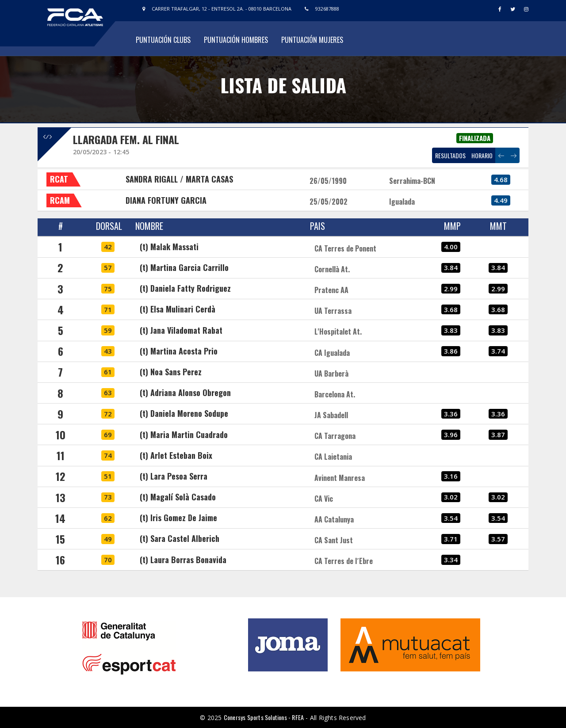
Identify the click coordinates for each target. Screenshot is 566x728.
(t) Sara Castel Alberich (180, 538)
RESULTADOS (450, 155)
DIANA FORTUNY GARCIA (166, 200)
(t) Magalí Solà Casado (178, 497)
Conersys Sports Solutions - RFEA (264, 717)
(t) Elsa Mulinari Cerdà (178, 309)
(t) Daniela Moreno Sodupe (184, 413)
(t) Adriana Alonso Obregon (185, 393)
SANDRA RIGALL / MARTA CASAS (179, 179)
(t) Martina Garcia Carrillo (184, 267)
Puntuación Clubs (163, 40)
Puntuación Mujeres (312, 40)
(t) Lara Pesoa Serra (174, 476)
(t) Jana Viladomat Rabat (181, 330)
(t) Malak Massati (169, 247)
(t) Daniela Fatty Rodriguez (185, 288)
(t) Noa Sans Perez (171, 372)
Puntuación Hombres (236, 40)
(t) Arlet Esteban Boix (176, 455)
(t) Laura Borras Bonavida (183, 560)
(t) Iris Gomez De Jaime (178, 518)
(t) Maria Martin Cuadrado (184, 435)
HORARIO (482, 155)
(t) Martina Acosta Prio (179, 351)
